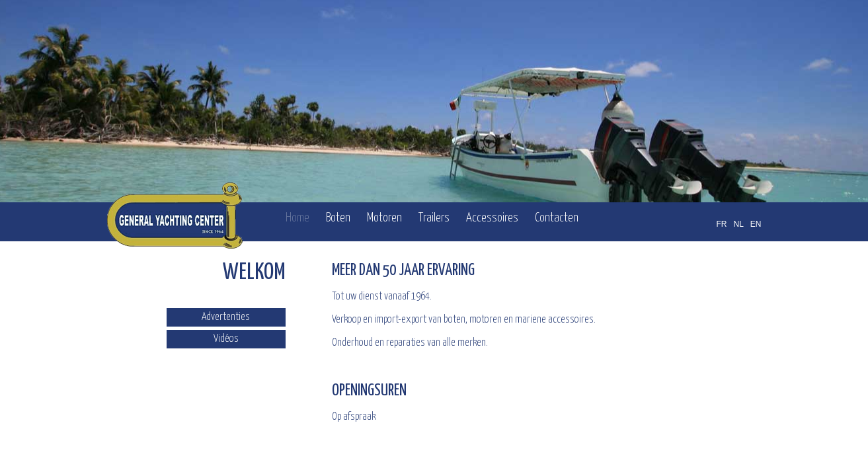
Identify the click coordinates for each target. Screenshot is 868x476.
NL (738, 224)
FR (721, 224)
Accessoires (492, 218)
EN (756, 224)
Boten (338, 218)
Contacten (557, 218)
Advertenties (226, 317)
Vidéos (226, 339)
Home (297, 218)
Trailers (434, 218)
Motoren (384, 218)
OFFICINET (697, 461)
